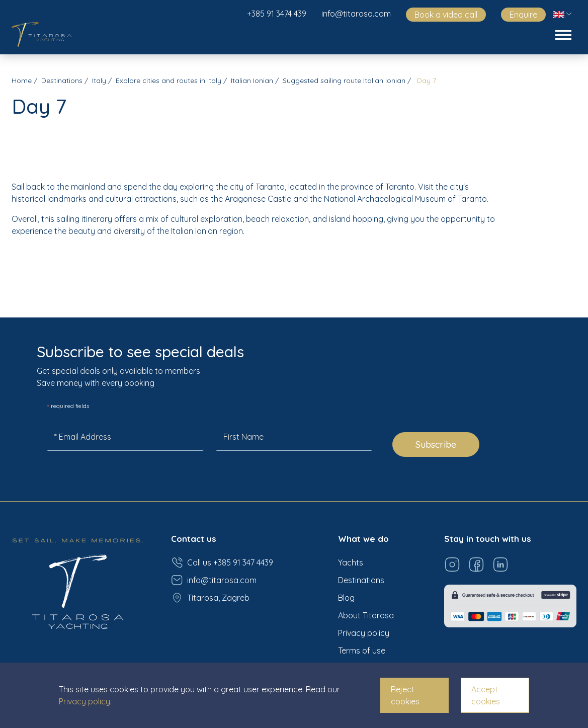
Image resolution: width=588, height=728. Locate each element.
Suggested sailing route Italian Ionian (344, 80)
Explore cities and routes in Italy (169, 80)
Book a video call (446, 15)
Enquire (523, 15)
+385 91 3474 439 (277, 14)
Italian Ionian (252, 80)
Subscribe (436, 444)
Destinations (62, 80)
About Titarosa (366, 615)
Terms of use (362, 651)
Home (22, 80)
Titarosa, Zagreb (210, 598)
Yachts (351, 562)
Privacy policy (364, 633)
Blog (346, 598)
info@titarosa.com (356, 14)
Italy (99, 80)
